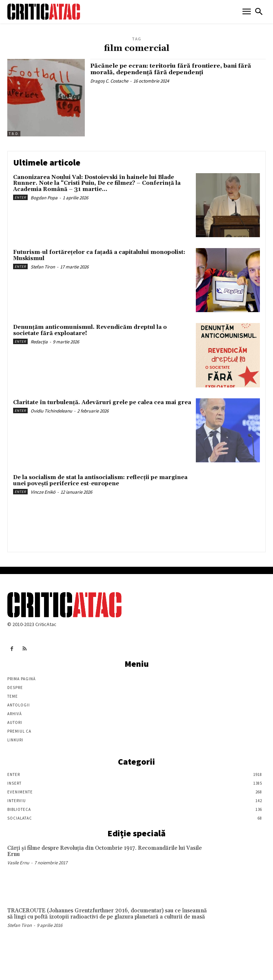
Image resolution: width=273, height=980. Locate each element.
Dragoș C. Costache (109, 81)
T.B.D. (14, 134)
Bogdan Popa (44, 198)
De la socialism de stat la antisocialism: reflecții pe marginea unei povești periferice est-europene (100, 481)
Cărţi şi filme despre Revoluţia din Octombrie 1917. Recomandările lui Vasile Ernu (104, 851)
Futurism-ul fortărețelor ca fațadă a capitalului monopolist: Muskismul (99, 255)
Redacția (39, 342)
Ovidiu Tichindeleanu (51, 411)
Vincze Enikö (43, 492)
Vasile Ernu (18, 863)
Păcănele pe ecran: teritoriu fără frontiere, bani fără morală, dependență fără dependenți (171, 69)
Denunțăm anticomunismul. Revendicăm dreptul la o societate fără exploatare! (90, 330)
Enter (20, 197)
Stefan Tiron (43, 267)
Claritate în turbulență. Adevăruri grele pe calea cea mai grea (102, 403)
